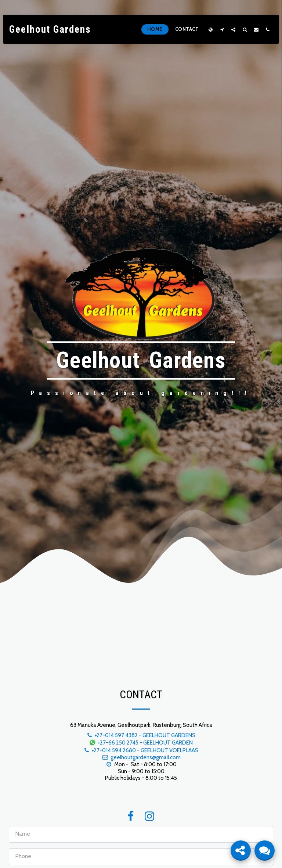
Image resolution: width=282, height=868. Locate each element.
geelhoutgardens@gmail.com (141, 757)
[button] (222, 29)
